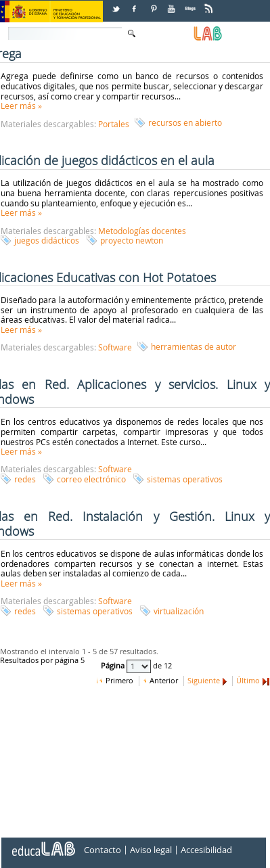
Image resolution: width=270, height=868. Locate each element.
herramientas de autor (194, 346)
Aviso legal (151, 850)
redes (25, 479)
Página (114, 666)
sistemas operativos (185, 479)
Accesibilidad (206, 850)
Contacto (103, 850)
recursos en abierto (185, 122)
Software (115, 347)
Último (248, 681)
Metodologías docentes (142, 231)
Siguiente (204, 681)
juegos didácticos (47, 240)
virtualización (179, 611)
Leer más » (21, 106)
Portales (114, 124)
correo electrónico (91, 479)
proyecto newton (132, 240)
